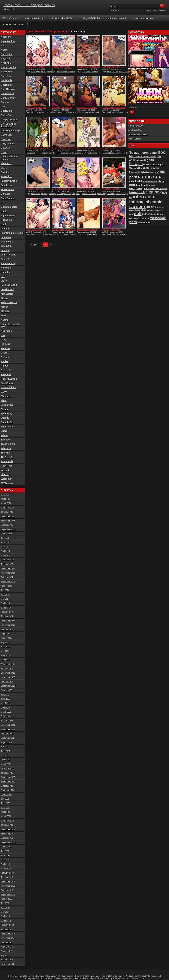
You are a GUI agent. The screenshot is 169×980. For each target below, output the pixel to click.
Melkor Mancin (9, 302)
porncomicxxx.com (143, 18)
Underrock (7, 466)
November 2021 (8, 729)
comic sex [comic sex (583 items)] (149, 177)
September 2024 (8, 582)
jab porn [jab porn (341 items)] (137, 206)
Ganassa (6, 194)
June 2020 (5, 803)
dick (74, 194)
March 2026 (6, 503)
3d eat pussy (121, 194)
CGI (3, 107)
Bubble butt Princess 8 (66, 71)
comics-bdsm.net (116, 18)
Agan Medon (8, 41)
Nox (3, 335)
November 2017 (8, 938)
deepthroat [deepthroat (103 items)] (141, 185)
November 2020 (8, 781)
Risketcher (7, 370)
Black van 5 (87, 153)
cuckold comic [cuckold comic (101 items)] (150, 182)
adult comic (112, 112)
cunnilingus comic (64, 153)
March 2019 (6, 868)
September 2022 (8, 686)
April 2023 (5, 655)
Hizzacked (6, 220)
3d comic (111, 194)
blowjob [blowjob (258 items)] (136, 164)
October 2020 (7, 786)
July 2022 (5, 695)
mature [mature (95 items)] (143, 210)
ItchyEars (6, 237)
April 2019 (5, 864)
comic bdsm (97, 153)
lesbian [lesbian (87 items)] (160, 207)
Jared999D (7, 246)
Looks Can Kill (9, 285)
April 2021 (5, 760)
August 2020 (6, 795)
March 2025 (6, 555)
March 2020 (6, 816)
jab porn (51, 71)
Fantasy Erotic (9, 181)
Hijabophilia (7, 216)
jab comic (101, 194)
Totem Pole (7, 461)
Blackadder (7, 72)
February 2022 (7, 716)
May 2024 (5, 599)
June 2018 (5, 908)
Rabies (5, 361)
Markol (5, 298)
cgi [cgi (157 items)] (148, 168)
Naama (5, 320)
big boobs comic (38, 234)
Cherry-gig (7, 111)
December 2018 (8, 881)
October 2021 (7, 734)
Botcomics (7, 85)
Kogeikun (6, 272)
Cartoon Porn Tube (14, 25)
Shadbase (6, 396)
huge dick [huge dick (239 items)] (154, 192)
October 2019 (7, 838)
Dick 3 (44, 71)
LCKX (4, 281)
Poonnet (5, 348)
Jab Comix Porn (135, 130)
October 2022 (7, 682)
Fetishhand (7, 185)
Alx (3, 46)
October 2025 (7, 525)
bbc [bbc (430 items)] (161, 152)
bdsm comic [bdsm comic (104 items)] (150, 157)
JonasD (5, 259)
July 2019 (5, 851)
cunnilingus (36, 71)
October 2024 (7, 577)
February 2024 (7, 612)
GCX (3, 203)
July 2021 (5, 747)
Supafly (5, 418)
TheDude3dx (8, 457)
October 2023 (7, 629)
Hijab (4, 211)
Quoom (5, 357)
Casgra (5, 102)
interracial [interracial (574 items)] (144, 197)
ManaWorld (7, 294)
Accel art (6, 37)
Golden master (9, 207)
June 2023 (5, 647)
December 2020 (8, 777)
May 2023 (5, 651)
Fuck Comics (10, 18)
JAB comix (7, 242)
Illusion (5, 229)
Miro (3, 316)
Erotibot (5, 172)
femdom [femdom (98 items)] (151, 185)
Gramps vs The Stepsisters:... (109, 149)
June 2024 (5, 595)
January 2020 (7, 825)
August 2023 (6, 638)
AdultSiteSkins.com (135, 978)
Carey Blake (7, 93)
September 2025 (8, 529)
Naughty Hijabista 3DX (11, 325)
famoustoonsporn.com (138, 134)
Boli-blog (6, 76)
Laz (3, 276)
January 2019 (7, 877)
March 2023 (6, 660)
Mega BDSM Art (92, 18)
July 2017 (5, 955)
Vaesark (5, 470)
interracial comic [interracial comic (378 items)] (146, 202)
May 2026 (5, 495)
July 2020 (5, 799)
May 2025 (5, 547)
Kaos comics (8, 263)
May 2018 (5, 912)
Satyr (4, 392)
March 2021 (6, 764)
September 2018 (8, 895)
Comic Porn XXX (136, 126)
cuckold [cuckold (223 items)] (136, 181)
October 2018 (7, 890)
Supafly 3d (7, 422)
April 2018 (5, 916)
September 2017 (8, 947)
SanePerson (8, 383)
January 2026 (7, 512)
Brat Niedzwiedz (10, 89)
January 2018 (7, 929)
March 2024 (6, 608)
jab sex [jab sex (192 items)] (151, 207)
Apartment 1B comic (90, 71)
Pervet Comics (135, 139)
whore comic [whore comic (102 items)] (144, 222)
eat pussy (111, 153)
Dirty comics (8, 144)
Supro (4, 431)
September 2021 (8, 738)
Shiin (4, 400)
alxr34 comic (44, 112)
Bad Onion (7, 54)
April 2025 (5, 551)
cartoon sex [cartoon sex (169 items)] (137, 168)
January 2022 (7, 721)
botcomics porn (63, 234)
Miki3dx (5, 311)
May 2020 (5, 808)
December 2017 (8, 934)
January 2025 (7, 564)
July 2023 (5, 642)
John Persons (8, 255)
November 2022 (8, 677)
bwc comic (124, 71)
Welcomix (6, 479)
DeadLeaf (6, 139)
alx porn (34, 112)
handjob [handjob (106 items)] (148, 189)
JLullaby (6, 250)
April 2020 (5, 812)
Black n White (8, 67)
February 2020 (7, 821)
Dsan (4, 152)
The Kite (5, 453)
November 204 (7, 964)
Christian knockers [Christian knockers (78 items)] (146, 172)
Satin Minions (8, 387)
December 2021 (8, 725)
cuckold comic (99, 234)
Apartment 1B (113, 71)
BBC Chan (7, 63)
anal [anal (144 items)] (154, 153)
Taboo (4, 435)
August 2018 (6, 899)
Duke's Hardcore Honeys (10, 158)
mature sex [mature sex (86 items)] (152, 210)
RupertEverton (9, 379)
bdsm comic (122, 234)
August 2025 (6, 534)
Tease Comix (8, 444)
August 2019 (6, 847)
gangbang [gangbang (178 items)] (136, 188)
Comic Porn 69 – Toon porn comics (29, 5)
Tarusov (5, 440)
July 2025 (5, 538)
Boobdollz (6, 80)
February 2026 (7, 508)
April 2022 (5, 708)
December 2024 (8, 568)
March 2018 (6, 921)
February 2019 (7, 873)
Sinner (4, 409)
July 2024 (5, 590)
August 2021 (6, 742)
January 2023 (7, 668)
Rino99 (5, 366)
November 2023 (8, 625)
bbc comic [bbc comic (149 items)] (136, 156)
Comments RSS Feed (158, 10)
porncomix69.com (34, 18)
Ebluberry (6, 163)
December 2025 (8, 516)
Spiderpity (6, 414)
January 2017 (7, 960)
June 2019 (5, 855)
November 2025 (8, 521)
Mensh (4, 307)
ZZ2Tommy (7, 483)
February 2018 (7, 925)
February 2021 (7, 768)
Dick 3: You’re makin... (36, 67)
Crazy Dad (6, 115)
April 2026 (5, 499)
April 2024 (5, 603)
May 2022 (5, 703)
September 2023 (8, 634)
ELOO (4, 168)
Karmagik (6, 268)
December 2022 (8, 673)
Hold (3, 224)
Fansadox (6, 176)
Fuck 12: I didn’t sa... (36, 189)
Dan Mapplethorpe (11, 131)
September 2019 (8, 842)
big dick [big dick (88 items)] (140, 160)
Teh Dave (6, 448)
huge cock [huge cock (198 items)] (137, 192)
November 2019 (8, 834)
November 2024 (8, 573)
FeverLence (7, 189)
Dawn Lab (6, 135)
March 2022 (6, 712)
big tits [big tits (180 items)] (149, 160)
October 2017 (7, 942)
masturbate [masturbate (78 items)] (134, 210)
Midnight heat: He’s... (112, 189)
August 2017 (6, 951)
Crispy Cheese (9, 120)
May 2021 (5, 755)
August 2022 (6, 690)
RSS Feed (147, 10)
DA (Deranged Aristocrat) (8, 125)
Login (118, 10)
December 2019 (8, 829)
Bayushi (5, 59)
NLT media (7, 331)
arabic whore (87, 234)
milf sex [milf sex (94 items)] (159, 214)
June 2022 (5, 699)
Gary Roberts (8, 198)
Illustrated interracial (12, 233)
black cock (35, 194)
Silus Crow (7, 405)
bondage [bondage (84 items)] (147, 164)
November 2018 (8, 886)
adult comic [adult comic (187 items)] (143, 153)
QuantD (5, 353)
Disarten (5, 148)
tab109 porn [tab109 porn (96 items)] (135, 218)
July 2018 (5, 903)
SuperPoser (7, 427)
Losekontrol (7, 289)
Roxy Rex (6, 374)
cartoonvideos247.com (64, 18)
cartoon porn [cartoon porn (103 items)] (158, 164)
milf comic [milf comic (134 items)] (148, 214)
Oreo (4, 340)
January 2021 (7, 773)
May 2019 (5, 860)
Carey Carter (8, 98)
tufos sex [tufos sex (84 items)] (146, 218)
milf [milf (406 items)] (138, 213)
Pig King (6, 344)
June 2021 (5, 751)
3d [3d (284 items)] (131, 152)
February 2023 (7, 664)
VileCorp (6, 474)
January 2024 (7, 616)
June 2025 (5, 542)
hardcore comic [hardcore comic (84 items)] (160, 189)
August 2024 (6, 586)
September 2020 (8, 790)
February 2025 (7, 560)
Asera (4, 50)
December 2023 (8, 621)
